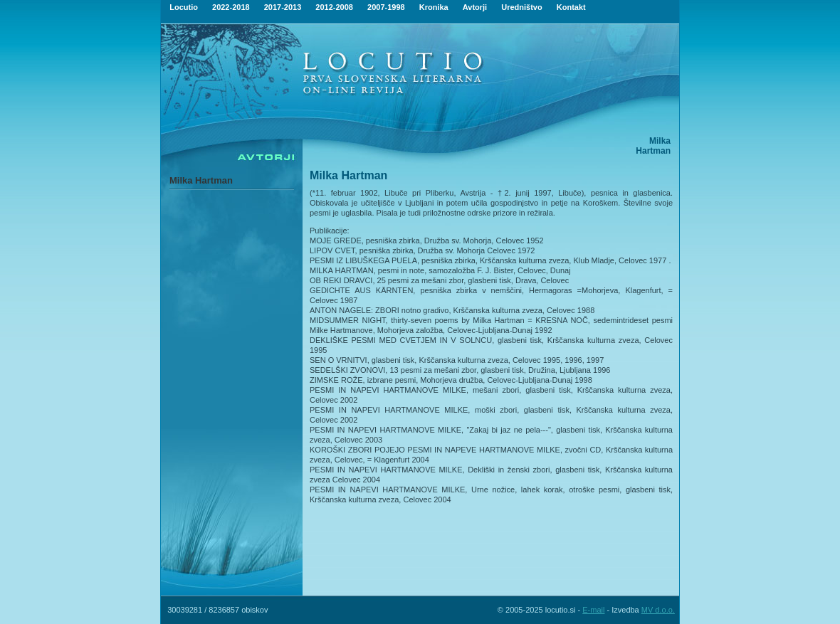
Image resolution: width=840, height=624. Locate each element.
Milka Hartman (201, 180)
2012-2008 (334, 7)
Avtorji (475, 7)
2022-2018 (231, 7)
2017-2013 (283, 7)
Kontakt (571, 7)
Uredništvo (521, 7)
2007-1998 (386, 7)
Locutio (184, 7)
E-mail (593, 610)
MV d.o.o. (658, 610)
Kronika (434, 7)
